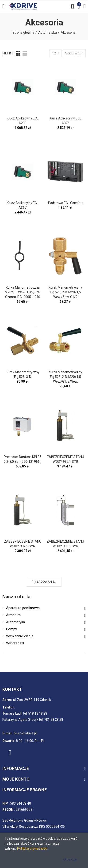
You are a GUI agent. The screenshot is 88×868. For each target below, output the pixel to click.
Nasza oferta (16, 597)
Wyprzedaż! (15, 643)
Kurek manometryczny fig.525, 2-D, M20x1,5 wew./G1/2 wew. (65, 377)
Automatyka (15, 622)
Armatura (13, 615)
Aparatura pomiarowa (23, 608)
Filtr (7, 53)
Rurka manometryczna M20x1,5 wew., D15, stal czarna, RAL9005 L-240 (23, 292)
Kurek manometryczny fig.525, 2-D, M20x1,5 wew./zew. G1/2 (65, 292)
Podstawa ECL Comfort (65, 203)
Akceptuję (70, 859)
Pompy (11, 629)
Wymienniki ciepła (20, 636)
